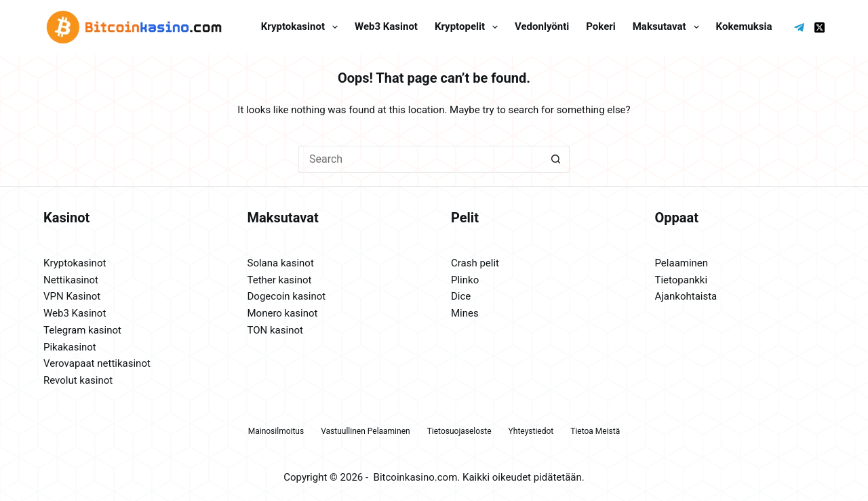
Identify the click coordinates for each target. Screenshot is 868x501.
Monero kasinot (283, 313)
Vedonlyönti (542, 26)
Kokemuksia (744, 26)
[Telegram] (799, 27)
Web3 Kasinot (75, 313)
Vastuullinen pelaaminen (365, 431)
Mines (465, 313)
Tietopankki (682, 280)
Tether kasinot (280, 280)
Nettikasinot (71, 280)
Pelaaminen (682, 263)
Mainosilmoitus (276, 431)
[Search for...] (420, 159)
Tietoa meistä (595, 431)
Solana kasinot (281, 263)
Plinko (465, 280)
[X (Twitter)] (820, 27)
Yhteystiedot (531, 431)
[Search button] (556, 159)
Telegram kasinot (82, 330)
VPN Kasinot (72, 296)
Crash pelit (475, 263)
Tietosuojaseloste (459, 431)
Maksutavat (669, 27)
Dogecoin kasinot (287, 296)
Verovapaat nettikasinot (97, 363)
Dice (461, 296)
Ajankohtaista (686, 296)
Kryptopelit (469, 27)
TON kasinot (275, 330)
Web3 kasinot (386, 26)
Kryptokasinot (302, 27)
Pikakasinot (70, 347)
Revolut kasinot (78, 380)
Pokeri (600, 26)
